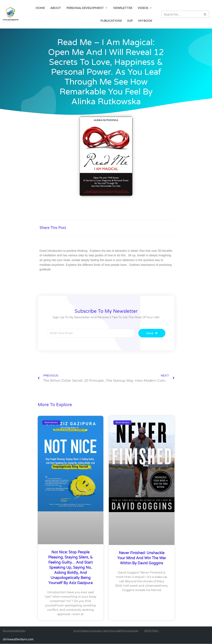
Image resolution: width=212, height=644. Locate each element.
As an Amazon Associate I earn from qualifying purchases (106, 631)
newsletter (123, 8)
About (56, 8)
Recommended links (14, 631)
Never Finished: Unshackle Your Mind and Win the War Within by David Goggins (142, 558)
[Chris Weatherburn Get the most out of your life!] (11, 14)
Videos (145, 8)
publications (111, 21)
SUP (130, 21)
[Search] (181, 14)
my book (145, 21)
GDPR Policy (151, 631)
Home (40, 8)
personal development (87, 8)
